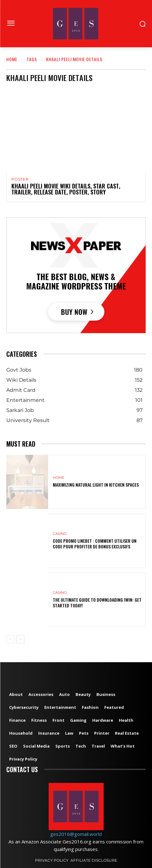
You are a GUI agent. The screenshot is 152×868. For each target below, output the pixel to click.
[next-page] (20, 639)
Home (12, 59)
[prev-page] (10, 639)
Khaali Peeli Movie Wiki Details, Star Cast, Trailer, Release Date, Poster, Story (66, 189)
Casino (60, 534)
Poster (20, 179)
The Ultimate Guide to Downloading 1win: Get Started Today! (97, 602)
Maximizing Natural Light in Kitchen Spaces (96, 485)
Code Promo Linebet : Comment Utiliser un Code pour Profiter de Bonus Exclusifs (95, 544)
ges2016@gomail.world (76, 834)
